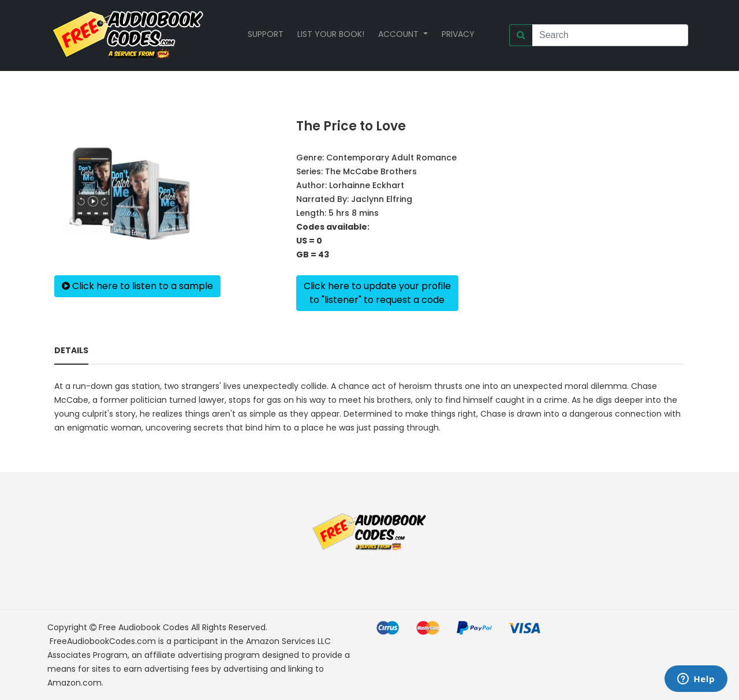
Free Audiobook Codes (144, 627)
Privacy (458, 34)
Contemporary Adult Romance (391, 158)
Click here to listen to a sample (137, 286)
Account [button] (400, 34)
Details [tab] (71, 350)
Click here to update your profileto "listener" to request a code (377, 293)
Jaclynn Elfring (382, 199)
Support (266, 34)
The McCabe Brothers (371, 171)
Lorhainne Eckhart (367, 185)
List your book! (331, 34)
